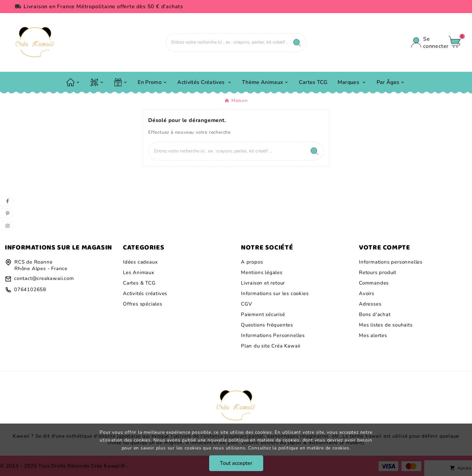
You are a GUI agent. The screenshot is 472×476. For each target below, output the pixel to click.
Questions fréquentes (267, 325)
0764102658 (30, 289)
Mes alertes (373, 335)
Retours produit (378, 272)
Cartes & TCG (139, 283)
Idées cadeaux (140, 262)
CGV (246, 304)
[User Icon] (427, 43)
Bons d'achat (375, 314)
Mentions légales (262, 272)
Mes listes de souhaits (386, 325)
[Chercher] (227, 42)
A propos (252, 262)
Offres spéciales (143, 304)
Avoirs (367, 293)
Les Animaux (139, 272)
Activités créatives (145, 293)
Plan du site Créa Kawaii (271, 346)
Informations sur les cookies (275, 293)
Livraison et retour (263, 283)
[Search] (297, 43)
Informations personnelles (391, 262)
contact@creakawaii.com (44, 278)
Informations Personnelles (273, 335)
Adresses (370, 304)
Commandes (374, 283)
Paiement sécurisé (263, 314)
